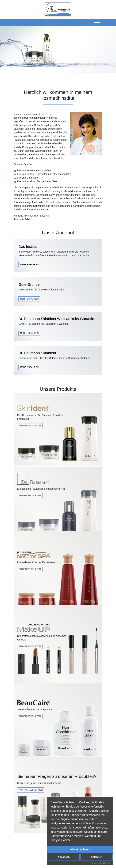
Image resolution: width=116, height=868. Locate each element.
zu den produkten (30, 646)
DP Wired (108, 863)
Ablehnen (97, 857)
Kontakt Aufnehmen (31, 790)
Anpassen (64, 857)
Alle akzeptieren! (80, 849)
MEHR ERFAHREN (29, 265)
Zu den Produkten (30, 426)
